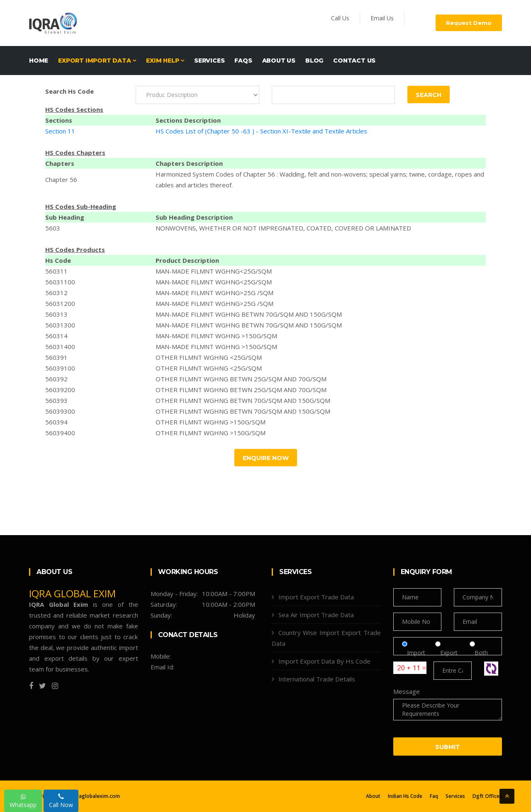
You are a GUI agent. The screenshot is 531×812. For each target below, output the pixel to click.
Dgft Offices (487, 796)
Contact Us (354, 61)
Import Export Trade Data (316, 597)
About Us (279, 61)
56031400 (60, 347)
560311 (56, 271)
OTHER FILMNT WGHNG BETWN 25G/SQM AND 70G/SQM (241, 379)
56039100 (60, 368)
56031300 (60, 325)
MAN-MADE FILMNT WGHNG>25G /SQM (214, 293)
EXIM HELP (165, 61)
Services (209, 61)
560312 (56, 293)
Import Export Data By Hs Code (324, 661)
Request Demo (469, 23)
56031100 (60, 282)
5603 (53, 228)
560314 (56, 336)
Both (479, 653)
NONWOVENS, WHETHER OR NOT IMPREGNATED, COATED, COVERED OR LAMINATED (283, 228)
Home (39, 61)
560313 (56, 314)
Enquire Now (266, 458)
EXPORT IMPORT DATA (97, 61)
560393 (56, 400)
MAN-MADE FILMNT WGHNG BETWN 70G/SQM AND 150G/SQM (249, 314)
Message (407, 691)
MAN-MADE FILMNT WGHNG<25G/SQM (214, 271)
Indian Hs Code (405, 796)
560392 (56, 379)
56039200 (60, 390)
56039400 (60, 433)
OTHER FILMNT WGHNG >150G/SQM (211, 422)
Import (416, 653)
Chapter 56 (61, 179)
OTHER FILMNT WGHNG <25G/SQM (209, 357)
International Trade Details (317, 679)
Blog (314, 61)
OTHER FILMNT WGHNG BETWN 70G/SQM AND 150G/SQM (243, 400)
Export (450, 653)
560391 (56, 357)
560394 (56, 422)
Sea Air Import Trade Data (316, 615)
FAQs (243, 61)
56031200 (60, 303)
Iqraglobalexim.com (96, 796)
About (373, 796)
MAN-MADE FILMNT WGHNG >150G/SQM (216, 336)
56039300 (60, 411)
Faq (434, 796)
